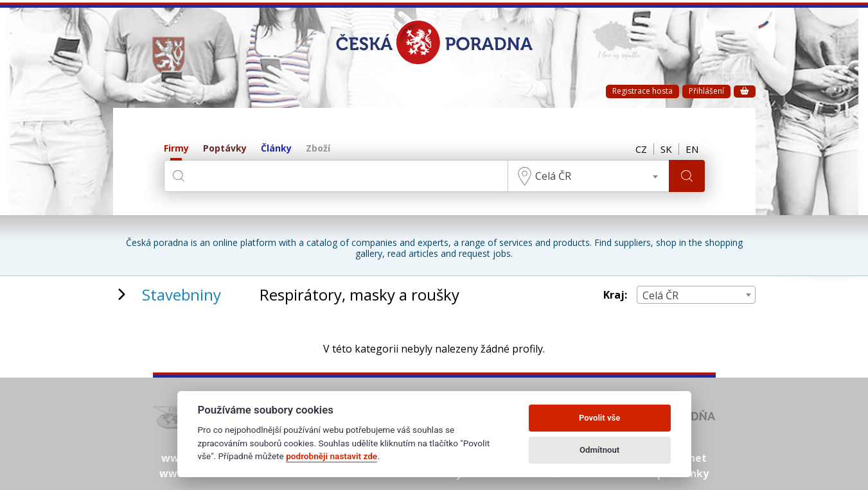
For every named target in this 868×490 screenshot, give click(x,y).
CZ (641, 149)
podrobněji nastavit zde (332, 456)
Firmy (176, 149)
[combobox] (589, 176)
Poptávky (225, 149)
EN (692, 149)
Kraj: (615, 295)
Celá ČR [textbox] (553, 176)
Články (276, 149)
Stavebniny (182, 294)
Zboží (318, 149)
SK (666, 149)
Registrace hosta (642, 91)
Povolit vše (599, 418)
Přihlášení (706, 91)
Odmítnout (599, 450)
